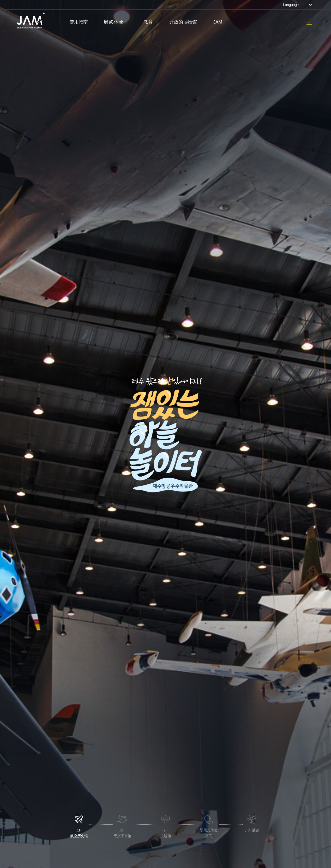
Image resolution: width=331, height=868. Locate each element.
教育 (148, 22)
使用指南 (79, 22)
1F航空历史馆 (79, 520)
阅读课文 (225, 775)
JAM (218, 22)
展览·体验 (113, 22)
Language (298, 5)
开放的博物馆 (183, 22)
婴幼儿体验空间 (209, 520)
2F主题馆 (165, 520)
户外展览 (252, 517)
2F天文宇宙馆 (122, 520)
